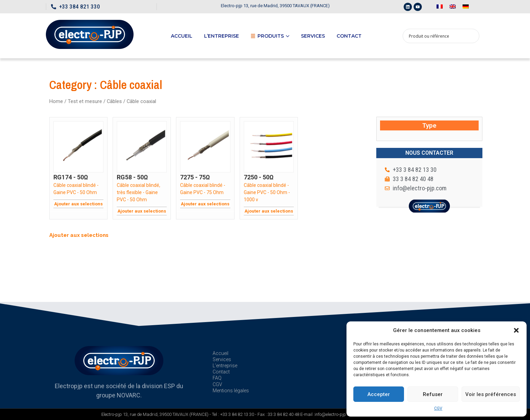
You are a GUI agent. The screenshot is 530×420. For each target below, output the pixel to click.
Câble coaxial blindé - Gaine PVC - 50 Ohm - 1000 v (267, 192)
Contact (349, 36)
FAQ (217, 378)
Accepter (379, 394)
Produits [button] (270, 36)
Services (313, 36)
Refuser (433, 394)
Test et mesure (85, 101)
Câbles (114, 101)
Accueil (182, 36)
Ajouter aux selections (78, 204)
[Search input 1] (437, 36)
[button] (516, 330)
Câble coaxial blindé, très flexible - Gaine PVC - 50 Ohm (138, 192)
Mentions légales (231, 391)
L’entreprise (222, 36)
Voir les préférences (491, 394)
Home (56, 101)
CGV (438, 408)
